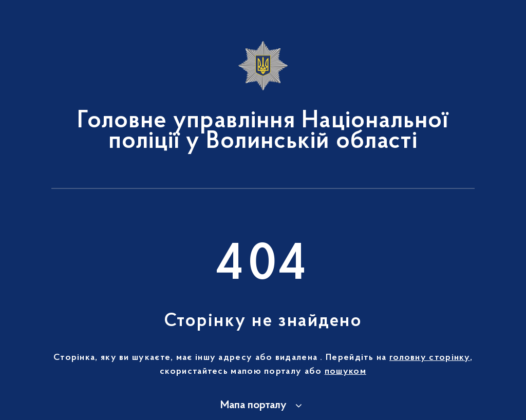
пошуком (345, 372)
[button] (263, 406)
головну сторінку (430, 358)
